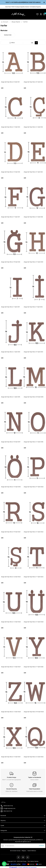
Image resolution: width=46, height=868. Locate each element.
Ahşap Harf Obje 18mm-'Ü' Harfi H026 (34, 622)
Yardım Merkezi (32, 851)
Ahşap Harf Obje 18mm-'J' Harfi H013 (11, 352)
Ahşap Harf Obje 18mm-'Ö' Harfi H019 (11, 487)
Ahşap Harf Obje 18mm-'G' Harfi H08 (33, 217)
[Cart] (44, 14)
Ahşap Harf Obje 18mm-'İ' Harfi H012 (33, 307)
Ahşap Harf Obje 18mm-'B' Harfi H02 (33, 82)
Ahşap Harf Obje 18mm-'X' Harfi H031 (11, 757)
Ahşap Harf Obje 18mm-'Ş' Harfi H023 (11, 577)
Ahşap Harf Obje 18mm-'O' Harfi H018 (34, 442)
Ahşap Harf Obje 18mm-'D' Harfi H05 (11, 172)
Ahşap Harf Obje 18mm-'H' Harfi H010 (33, 262)
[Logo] (18, 14)
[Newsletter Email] (23, 846)
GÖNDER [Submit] (41, 846)
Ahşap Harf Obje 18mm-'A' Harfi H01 (10, 82)
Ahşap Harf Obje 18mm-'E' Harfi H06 (33, 172)
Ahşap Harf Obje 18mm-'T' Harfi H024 (34, 577)
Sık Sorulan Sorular (15, 851)
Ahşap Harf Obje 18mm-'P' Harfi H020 (34, 487)
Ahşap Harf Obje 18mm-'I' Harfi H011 (10, 307)
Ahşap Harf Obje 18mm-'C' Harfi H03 (11, 127)
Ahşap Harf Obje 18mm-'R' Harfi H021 (11, 532)
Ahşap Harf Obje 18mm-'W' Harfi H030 (34, 712)
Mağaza (24, 851)
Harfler (26, 22)
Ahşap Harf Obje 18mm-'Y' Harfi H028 (34, 667)
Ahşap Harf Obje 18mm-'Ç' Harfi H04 (33, 127)
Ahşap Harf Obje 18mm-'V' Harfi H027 (11, 667)
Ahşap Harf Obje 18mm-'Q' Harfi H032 (34, 757)
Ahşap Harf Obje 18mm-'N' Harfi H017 (11, 442)
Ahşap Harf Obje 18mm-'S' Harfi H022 (34, 532)
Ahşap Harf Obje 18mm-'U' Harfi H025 (11, 622)
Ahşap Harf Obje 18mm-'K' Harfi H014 (33, 352)
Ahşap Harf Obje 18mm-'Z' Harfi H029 (11, 712)
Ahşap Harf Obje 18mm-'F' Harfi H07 (10, 217)
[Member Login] (41, 14)
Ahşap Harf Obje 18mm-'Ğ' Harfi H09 (11, 262)
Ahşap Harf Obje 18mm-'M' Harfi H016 (34, 397)
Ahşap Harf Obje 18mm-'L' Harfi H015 (11, 397)
